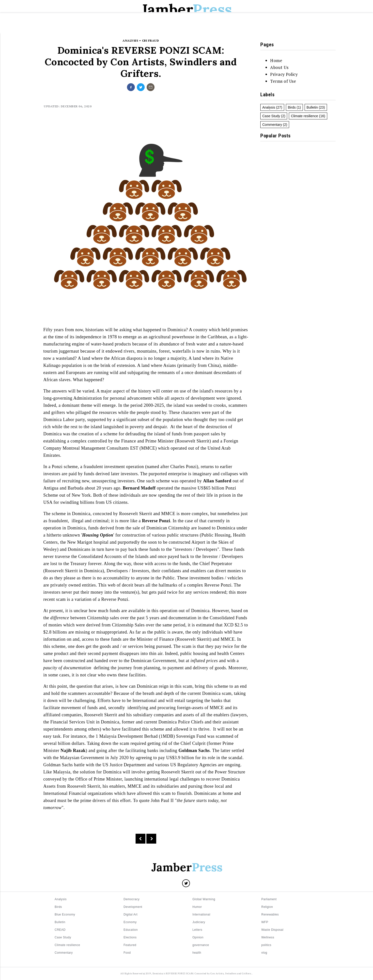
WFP (265, 922)
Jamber (186, 9)
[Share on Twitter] (186, 883)
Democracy (132, 899)
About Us (279, 67)
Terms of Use (283, 81)
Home (117, 27)
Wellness (268, 937)
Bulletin (166, 27)
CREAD (60, 930)
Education (224, 27)
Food (127, 953)
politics (266, 945)
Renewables (270, 915)
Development (133, 907)
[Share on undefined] (151, 87)
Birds (292, 107)
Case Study (271, 116)
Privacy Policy (284, 74)
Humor (197, 907)
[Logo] (186, 868)
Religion (267, 907)
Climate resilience (304, 116)
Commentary (272, 125)
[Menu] (40, 27)
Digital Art (131, 915)
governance (201, 945)
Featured (130, 945)
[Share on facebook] (131, 87)
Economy (130, 922)
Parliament (269, 899)
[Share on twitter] (141, 87)
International (201, 915)
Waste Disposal (272, 930)
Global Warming (204, 899)
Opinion (198, 937)
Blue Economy (65, 915)
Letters (140, 27)
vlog (264, 953)
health (197, 953)
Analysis (269, 107)
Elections (194, 27)
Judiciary (199, 922)
